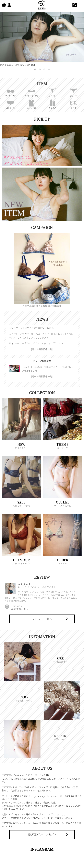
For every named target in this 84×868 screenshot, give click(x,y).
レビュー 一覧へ (42, 619)
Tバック (53, 92)
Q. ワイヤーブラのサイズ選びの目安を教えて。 (32, 328)
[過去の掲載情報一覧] (42, 349)
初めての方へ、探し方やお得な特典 (42, 39)
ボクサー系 (10, 104)
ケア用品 (53, 104)
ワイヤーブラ (10, 92)
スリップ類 (31, 104)
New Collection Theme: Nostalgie (42, 304)
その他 (74, 104)
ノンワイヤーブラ (31, 92)
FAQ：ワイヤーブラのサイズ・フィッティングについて (36, 343)
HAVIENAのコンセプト (42, 834)
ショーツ (74, 92)
